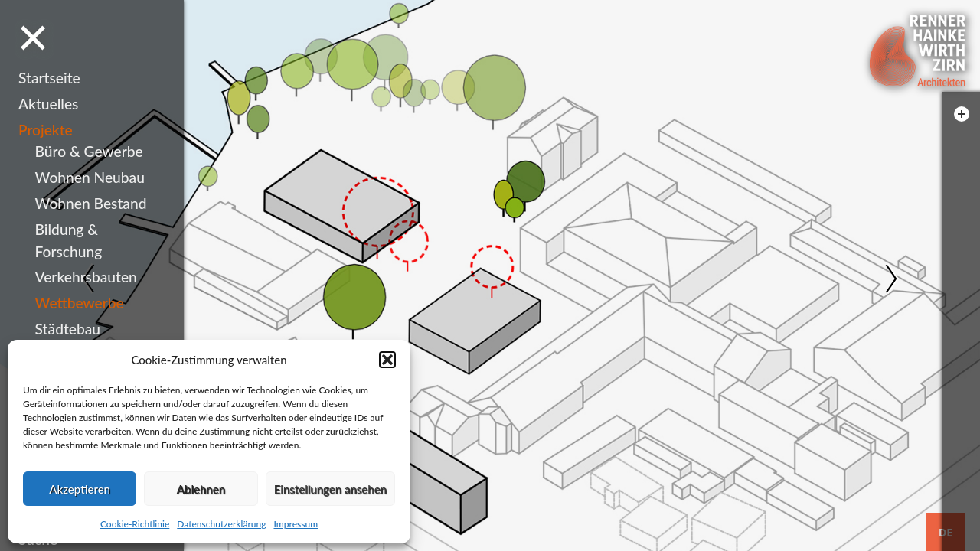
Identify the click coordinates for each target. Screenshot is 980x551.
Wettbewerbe (80, 303)
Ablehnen (201, 489)
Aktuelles (48, 104)
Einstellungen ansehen (330, 489)
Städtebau (68, 329)
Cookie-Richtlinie (135, 524)
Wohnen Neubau (90, 177)
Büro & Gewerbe (89, 151)
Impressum (296, 524)
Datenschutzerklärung (221, 524)
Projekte (46, 130)
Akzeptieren (80, 489)
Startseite (49, 78)
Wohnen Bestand (91, 203)
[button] (387, 360)
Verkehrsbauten (86, 277)
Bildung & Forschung (69, 240)
